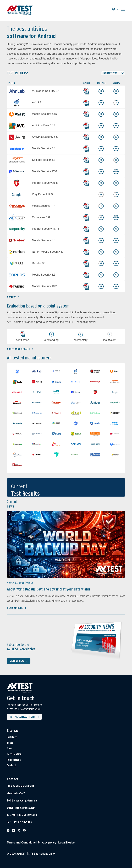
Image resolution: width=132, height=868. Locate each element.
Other (30, 583)
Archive (13, 297)
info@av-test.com (25, 808)
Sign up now (19, 661)
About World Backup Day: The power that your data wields (49, 589)
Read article (17, 608)
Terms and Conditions (21, 843)
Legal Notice (66, 843)
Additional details (20, 349)
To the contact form (25, 717)
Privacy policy (47, 843)
